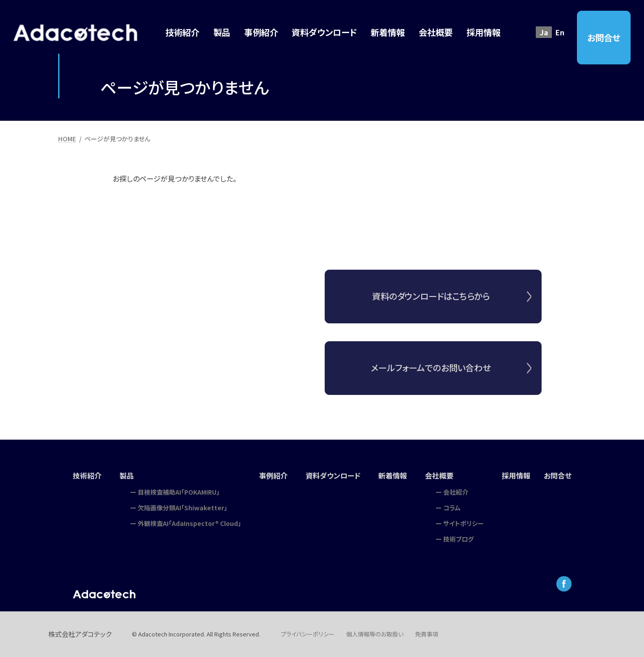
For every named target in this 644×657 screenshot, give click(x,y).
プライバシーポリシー (308, 634)
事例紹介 (273, 475)
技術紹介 (87, 475)
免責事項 (427, 634)
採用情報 (516, 475)
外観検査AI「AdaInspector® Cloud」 (189, 523)
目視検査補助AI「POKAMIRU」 (179, 492)
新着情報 (393, 475)
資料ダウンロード (333, 475)
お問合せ (604, 38)
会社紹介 (456, 492)
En (560, 32)
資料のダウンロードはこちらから (431, 296)
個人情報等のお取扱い (375, 634)
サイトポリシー (464, 523)
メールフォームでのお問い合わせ (431, 374)
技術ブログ (458, 539)
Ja (544, 32)
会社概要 (439, 475)
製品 (127, 475)
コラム (452, 508)
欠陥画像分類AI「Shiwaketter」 (182, 508)
